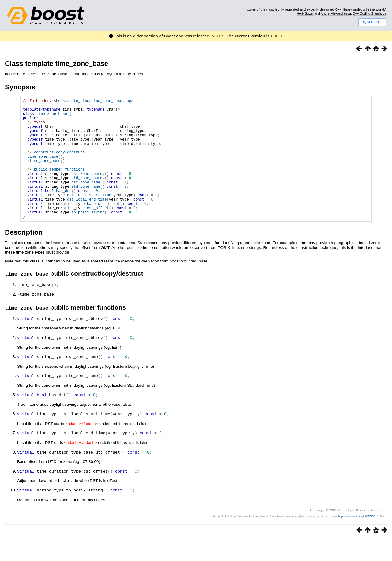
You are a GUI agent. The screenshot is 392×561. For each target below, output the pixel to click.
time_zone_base (52, 117)
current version (250, 36)
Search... (372, 22)
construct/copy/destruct (59, 164)
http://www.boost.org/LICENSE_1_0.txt (362, 538)
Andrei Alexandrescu (336, 13)
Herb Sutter (305, 13)
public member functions (59, 185)
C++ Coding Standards (369, 13)
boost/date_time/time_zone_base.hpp (94, 102)
